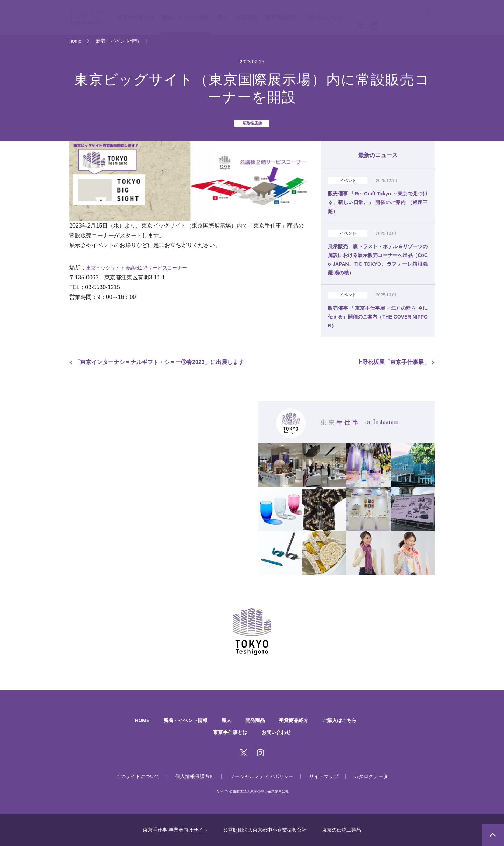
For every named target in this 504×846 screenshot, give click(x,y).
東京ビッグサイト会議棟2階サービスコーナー (136, 268)
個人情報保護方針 (195, 776)
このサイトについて (138, 776)
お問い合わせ (276, 732)
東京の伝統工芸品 (342, 830)
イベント (348, 181)
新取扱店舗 (252, 123)
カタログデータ (371, 776)
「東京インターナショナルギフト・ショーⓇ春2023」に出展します (159, 362)
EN (432, 27)
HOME (142, 720)
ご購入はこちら (323, 17)
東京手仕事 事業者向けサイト (175, 830)
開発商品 (247, 17)
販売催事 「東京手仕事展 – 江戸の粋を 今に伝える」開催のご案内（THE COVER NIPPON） (378, 317)
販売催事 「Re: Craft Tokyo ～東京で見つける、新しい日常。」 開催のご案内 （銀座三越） (378, 202)
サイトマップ (324, 776)
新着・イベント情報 (186, 17)
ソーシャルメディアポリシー (262, 776)
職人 (223, 17)
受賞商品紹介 (281, 17)
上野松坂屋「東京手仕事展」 (393, 362)
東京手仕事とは (136, 17)
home (75, 41)
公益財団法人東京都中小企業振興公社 (265, 830)
